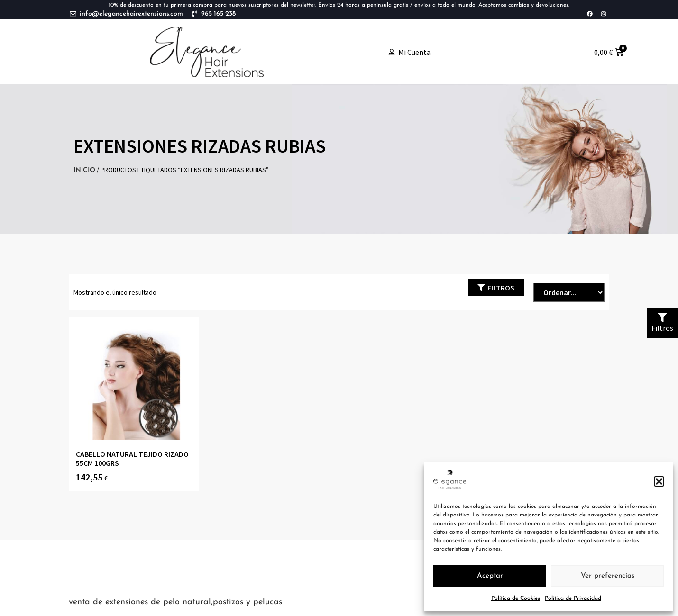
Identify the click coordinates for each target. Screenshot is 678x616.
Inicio (84, 170)
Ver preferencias (608, 576)
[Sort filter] (569, 292)
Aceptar (490, 576)
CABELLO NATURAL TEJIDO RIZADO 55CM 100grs (132, 458)
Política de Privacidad (573, 598)
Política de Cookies (516, 598)
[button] (659, 481)
